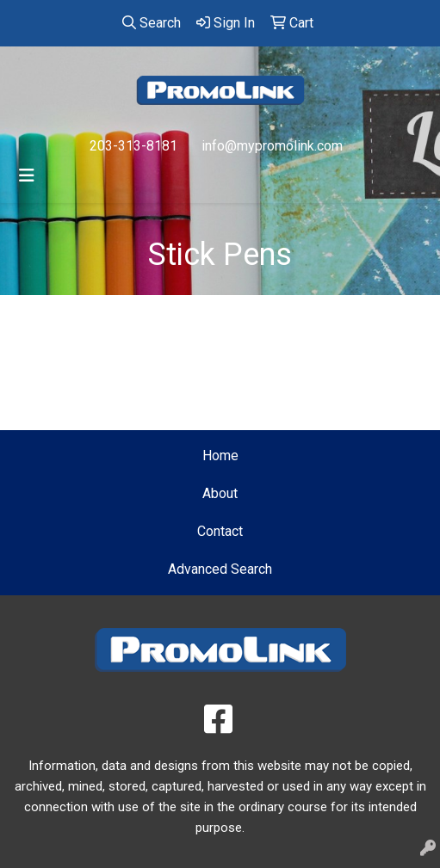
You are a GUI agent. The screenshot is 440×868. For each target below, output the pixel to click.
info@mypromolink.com (272, 146)
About (220, 493)
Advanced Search (220, 569)
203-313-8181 (133, 146)
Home (220, 456)
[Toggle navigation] (27, 175)
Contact (220, 531)
